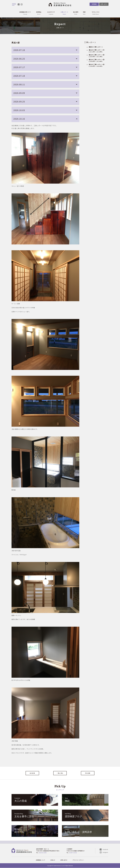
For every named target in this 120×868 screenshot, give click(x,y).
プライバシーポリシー (78, 860)
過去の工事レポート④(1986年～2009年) (97, 65)
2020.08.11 (19, 85)
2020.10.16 (19, 119)
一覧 (60, 773)
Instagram (105, 852)
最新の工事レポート (96, 47)
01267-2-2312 (73, 853)
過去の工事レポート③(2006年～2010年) (97, 61)
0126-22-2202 (43, 853)
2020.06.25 (19, 59)
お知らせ (53, 860)
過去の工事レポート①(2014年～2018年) (97, 51)
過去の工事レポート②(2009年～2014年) (97, 56)
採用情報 (94, 4)
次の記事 (88, 773)
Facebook (105, 850)
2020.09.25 (19, 102)
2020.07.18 (19, 50)
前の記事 (32, 773)
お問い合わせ (104, 4)
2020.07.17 (19, 67)
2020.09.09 (19, 93)
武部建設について (41, 860)
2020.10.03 (19, 110)
